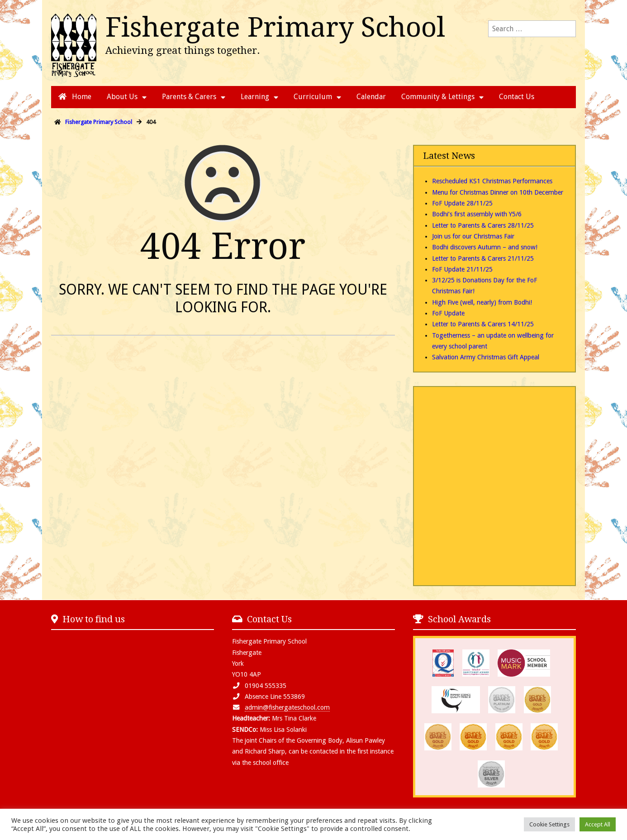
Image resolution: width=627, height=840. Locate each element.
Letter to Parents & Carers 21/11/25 (483, 258)
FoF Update (448, 313)
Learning (255, 97)
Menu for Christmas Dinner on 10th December (498, 192)
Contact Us (517, 97)
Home (75, 97)
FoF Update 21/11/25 (462, 269)
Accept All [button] (598, 824)
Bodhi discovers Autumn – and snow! (485, 247)
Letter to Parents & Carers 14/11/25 (483, 324)
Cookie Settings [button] (549, 824)
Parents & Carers (189, 97)
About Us (122, 97)
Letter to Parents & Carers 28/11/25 (483, 225)
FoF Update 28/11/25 (462, 203)
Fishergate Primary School (275, 27)
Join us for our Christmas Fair (473, 236)
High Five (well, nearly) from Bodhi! (482, 302)
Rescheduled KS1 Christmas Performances (492, 181)
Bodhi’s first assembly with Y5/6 (477, 214)
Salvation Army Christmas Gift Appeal (486, 357)
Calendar (371, 97)
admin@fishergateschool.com (287, 707)
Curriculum (313, 97)
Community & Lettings (438, 97)
